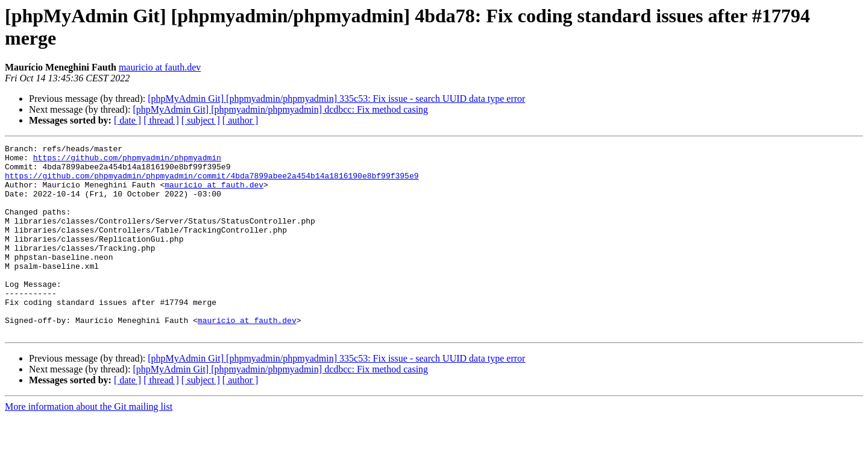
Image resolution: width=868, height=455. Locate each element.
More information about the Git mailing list (89, 444)
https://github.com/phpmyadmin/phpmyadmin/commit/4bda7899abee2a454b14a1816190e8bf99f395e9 (212, 183)
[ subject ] (201, 120)
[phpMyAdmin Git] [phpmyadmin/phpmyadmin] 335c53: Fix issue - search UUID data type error (336, 99)
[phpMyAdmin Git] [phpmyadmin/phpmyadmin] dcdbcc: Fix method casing (280, 109)
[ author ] (241, 120)
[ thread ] (161, 120)
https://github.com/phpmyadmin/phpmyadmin (127, 161)
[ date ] (127, 120)
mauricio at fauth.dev (160, 67)
